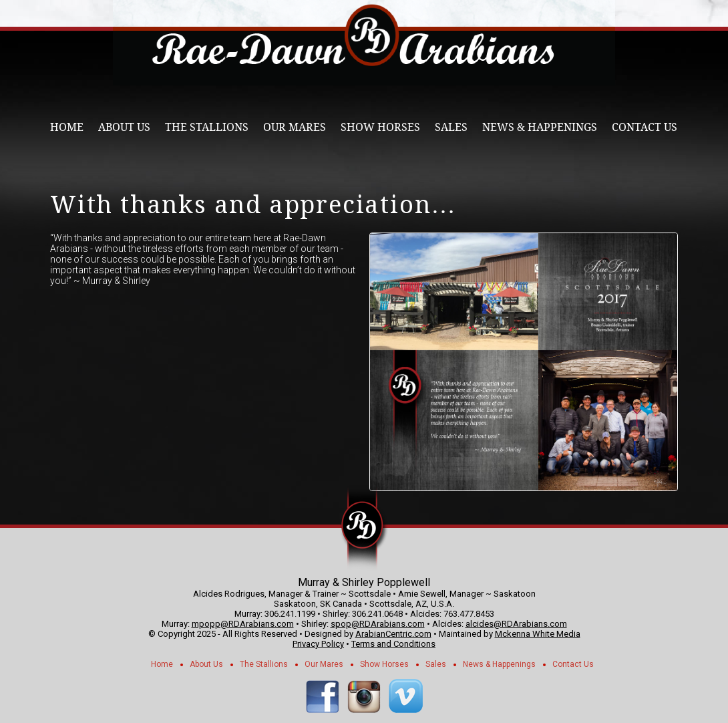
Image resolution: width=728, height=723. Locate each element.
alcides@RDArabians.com (516, 624)
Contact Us (645, 127)
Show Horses (380, 127)
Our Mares (295, 127)
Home (67, 127)
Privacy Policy (318, 644)
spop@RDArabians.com (378, 624)
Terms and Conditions (393, 644)
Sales (451, 127)
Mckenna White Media (538, 634)
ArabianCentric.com (393, 634)
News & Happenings (540, 127)
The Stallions (207, 127)
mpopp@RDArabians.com (243, 624)
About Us (124, 127)
